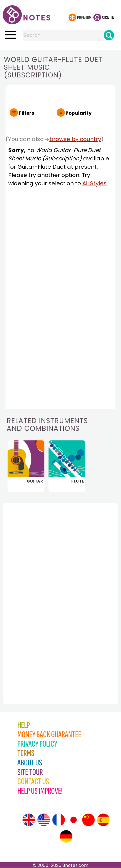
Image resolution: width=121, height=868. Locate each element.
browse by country (75, 139)
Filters (27, 113)
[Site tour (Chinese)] (88, 820)
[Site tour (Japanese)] (73, 820)
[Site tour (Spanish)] (103, 820)
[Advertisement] (33, 591)
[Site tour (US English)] (44, 820)
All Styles (94, 183)
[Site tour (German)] (66, 836)
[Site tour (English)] (29, 820)
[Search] (109, 35)
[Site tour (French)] (59, 820)
